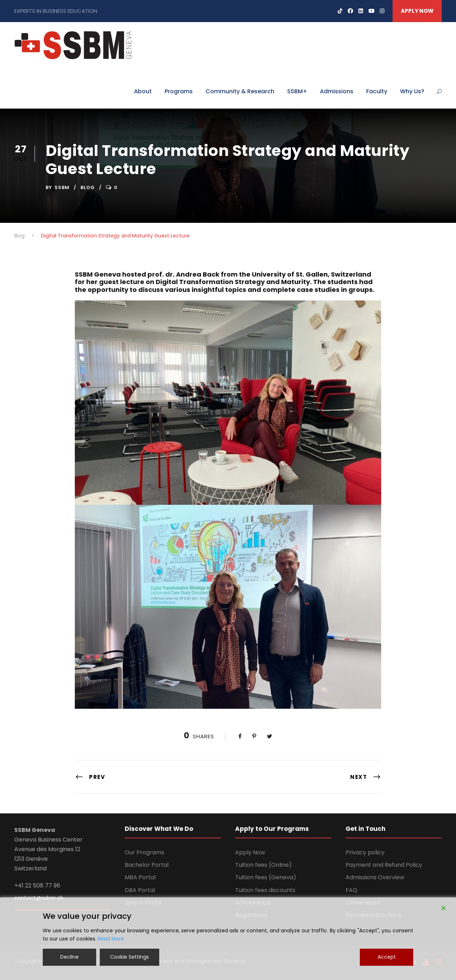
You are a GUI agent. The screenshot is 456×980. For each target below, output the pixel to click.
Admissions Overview (375, 877)
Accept (387, 957)
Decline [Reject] (69, 957)
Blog (88, 187)
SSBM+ (297, 91)
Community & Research (240, 91)
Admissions (337, 91)
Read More (111, 939)
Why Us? (412, 91)
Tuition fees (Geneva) (266, 877)
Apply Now (250, 852)
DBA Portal (140, 890)
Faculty (377, 91)
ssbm (62, 187)
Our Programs (144, 852)
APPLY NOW (417, 11)
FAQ (351, 890)
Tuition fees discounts (265, 890)
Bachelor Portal (147, 865)
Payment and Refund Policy (384, 865)
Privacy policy (365, 852)
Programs (179, 91)
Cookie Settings (129, 957)
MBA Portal (140, 877)
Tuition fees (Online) (263, 865)
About (143, 91)
